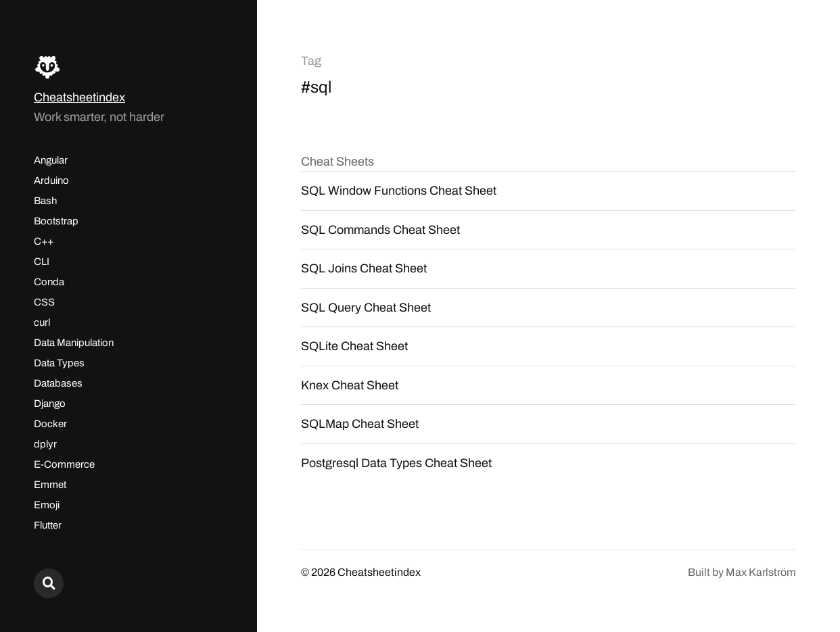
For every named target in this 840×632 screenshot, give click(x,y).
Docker (50, 424)
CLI (42, 262)
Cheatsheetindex (79, 97)
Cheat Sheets (337, 162)
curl (42, 322)
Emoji (47, 505)
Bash (45, 201)
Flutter (48, 525)
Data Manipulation (74, 343)
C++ (44, 241)
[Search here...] (49, 583)
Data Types (59, 363)
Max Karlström (761, 572)
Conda (49, 282)
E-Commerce (64, 464)
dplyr (45, 444)
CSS (44, 302)
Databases (58, 383)
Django (50, 404)
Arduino (51, 180)
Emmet (50, 485)
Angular (51, 160)
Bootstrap (56, 221)
